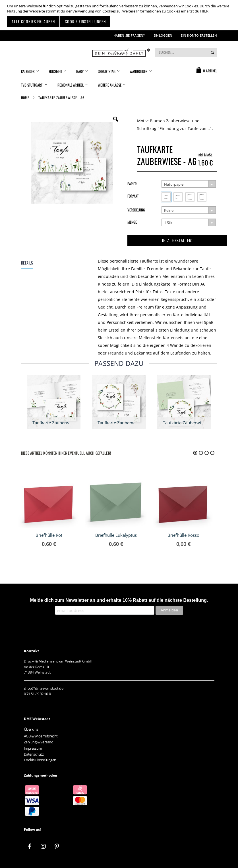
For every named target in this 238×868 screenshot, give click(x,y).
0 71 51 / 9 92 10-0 (37, 694)
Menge (132, 222)
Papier (132, 184)
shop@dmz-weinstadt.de (44, 688)
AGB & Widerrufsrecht (41, 736)
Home (25, 98)
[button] (116, 123)
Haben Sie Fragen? (129, 35)
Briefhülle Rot (49, 535)
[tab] (59, 264)
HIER (204, 11)
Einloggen (163, 35)
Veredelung (136, 210)
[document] (120, 15)
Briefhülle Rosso (183, 535)
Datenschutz (34, 754)
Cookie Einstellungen (40, 760)
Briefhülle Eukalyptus (116, 535)
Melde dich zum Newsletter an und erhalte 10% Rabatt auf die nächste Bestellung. (119, 600)
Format (133, 196)
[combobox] (186, 53)
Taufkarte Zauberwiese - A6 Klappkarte (70, 423)
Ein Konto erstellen (199, 35)
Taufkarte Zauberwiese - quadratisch (133, 423)
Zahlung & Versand (39, 742)
